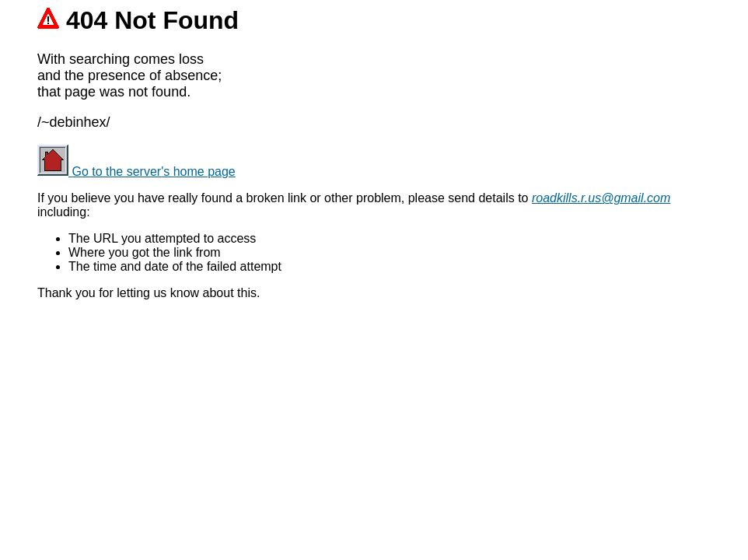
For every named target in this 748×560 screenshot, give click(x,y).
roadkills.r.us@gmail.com (601, 198)
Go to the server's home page (136, 171)
